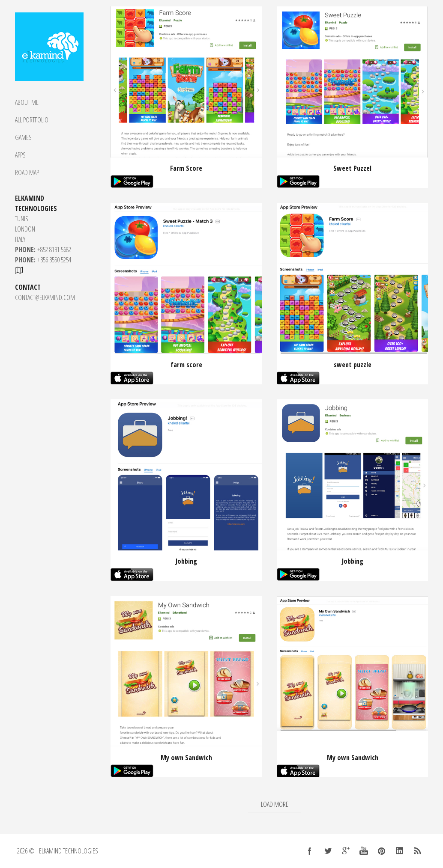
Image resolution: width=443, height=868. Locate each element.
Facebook (310, 851)
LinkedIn (400, 851)
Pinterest (382, 851)
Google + (346, 851)
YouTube (364, 851)
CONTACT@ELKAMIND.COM (45, 297)
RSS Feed (418, 851)
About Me (27, 102)
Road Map (27, 172)
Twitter (328, 851)
